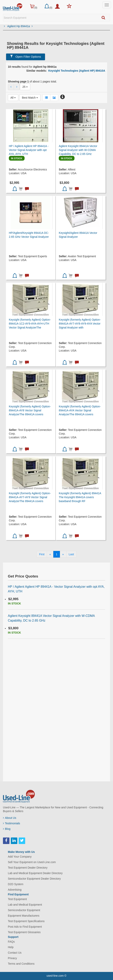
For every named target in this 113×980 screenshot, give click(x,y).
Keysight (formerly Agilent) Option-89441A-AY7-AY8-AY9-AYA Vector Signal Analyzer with (80, 324)
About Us (10, 818)
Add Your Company (20, 857)
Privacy (12, 958)
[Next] (63, 554)
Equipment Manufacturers (24, 916)
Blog (7, 829)
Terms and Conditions (21, 964)
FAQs (11, 942)
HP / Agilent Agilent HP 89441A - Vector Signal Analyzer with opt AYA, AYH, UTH (29, 150)
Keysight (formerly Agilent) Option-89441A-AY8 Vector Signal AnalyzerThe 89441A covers (30, 410)
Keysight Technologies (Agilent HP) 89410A (77, 71)
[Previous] (50, 554)
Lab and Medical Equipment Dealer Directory (35, 873)
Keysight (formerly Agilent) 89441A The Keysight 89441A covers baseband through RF (80, 497)
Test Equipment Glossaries (24, 932)
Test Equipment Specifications (26, 921)
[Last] (71, 554)
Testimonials (11, 823)
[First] (42, 554)
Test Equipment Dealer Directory (28, 868)
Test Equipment (17, 899)
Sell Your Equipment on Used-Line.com (32, 862)
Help (11, 947)
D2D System (16, 884)
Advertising (15, 890)
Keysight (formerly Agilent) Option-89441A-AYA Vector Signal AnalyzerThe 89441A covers (80, 410)
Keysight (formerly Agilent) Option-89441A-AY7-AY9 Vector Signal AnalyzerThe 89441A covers (30, 497)
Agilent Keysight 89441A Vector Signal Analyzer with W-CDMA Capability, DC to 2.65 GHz (78, 150)
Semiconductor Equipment (24, 910)
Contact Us (15, 953)
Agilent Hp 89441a (20, 26)
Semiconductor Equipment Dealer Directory (34, 879)
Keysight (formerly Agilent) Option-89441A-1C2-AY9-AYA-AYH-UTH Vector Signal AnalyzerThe (30, 324)
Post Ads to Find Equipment (25, 927)
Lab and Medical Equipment (25, 905)
